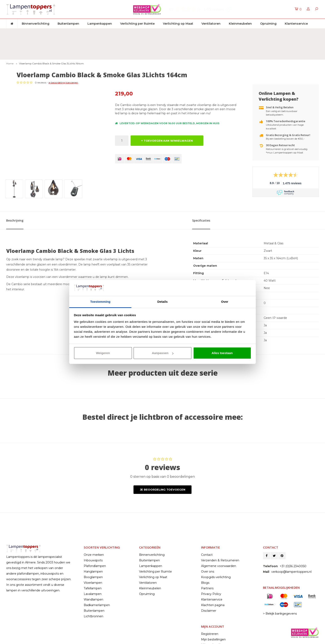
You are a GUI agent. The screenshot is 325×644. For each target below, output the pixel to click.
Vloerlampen (93, 547)
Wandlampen (93, 564)
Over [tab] (225, 302)
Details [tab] (162, 302)
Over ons (208, 536)
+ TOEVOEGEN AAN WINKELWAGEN (167, 125)
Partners (207, 553)
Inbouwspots (93, 525)
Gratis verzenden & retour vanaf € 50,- (37, 32)
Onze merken (94, 519)
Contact (207, 519)
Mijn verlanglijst (212, 609)
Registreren (210, 598)
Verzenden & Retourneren (220, 525)
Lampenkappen (100, 24)
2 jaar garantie (209, 32)
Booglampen (93, 541)
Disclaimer (209, 575)
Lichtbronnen (93, 581)
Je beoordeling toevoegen (163, 454)
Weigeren (103, 353)
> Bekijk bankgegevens (280, 578)
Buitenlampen (68, 24)
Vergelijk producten (215, 615)
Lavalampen (93, 558)
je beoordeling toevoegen (162, 67)
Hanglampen (93, 536)
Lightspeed (14, 639)
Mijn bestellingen (213, 604)
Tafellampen (93, 553)
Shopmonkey (47, 639)
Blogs (205, 547)
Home (10, 41)
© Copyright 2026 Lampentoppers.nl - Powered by (40, 636)
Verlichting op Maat (178, 24)
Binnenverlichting (36, 24)
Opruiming (268, 24)
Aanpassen (163, 353)
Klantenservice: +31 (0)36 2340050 (293, 32)
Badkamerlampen (97, 569)
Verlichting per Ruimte (137, 24)
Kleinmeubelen (240, 24)
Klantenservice (296, 24)
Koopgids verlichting (216, 541)
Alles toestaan (222, 353)
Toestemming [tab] (100, 302)
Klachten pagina (213, 569)
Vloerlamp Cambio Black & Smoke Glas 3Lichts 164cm (51, 41)
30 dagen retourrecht (132, 32)
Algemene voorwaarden (219, 530)
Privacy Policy (211, 558)
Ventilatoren (211, 24)
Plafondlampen (95, 530)
